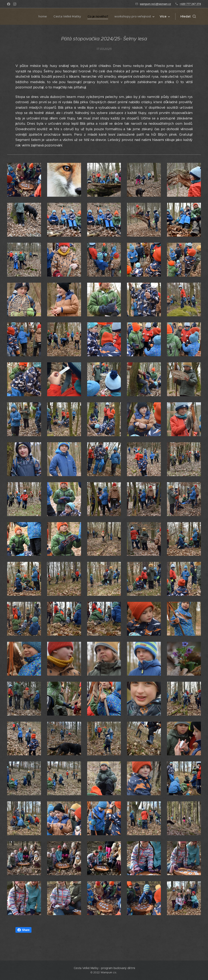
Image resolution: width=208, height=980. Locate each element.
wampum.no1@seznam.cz (155, 4)
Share (23, 930)
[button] (188, 16)
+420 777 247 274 (190, 4)
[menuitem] (40, 16)
